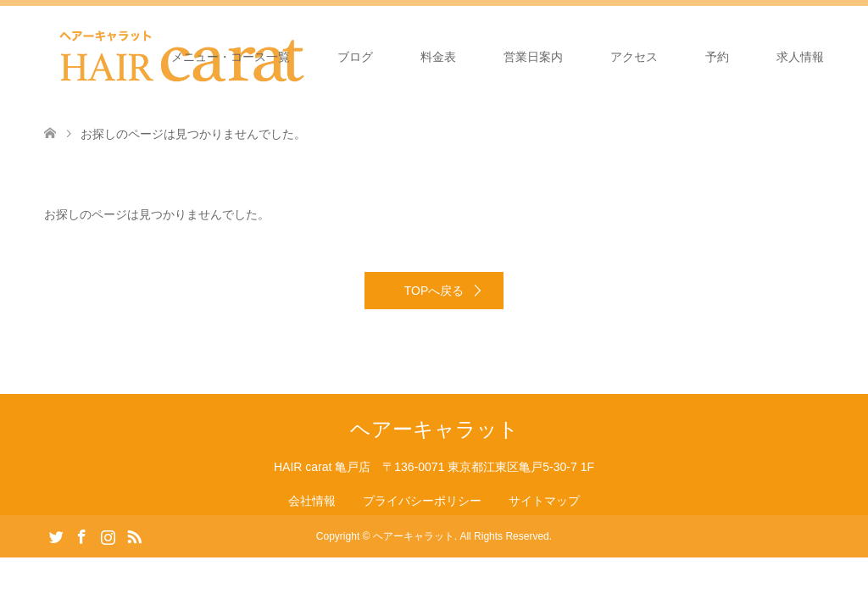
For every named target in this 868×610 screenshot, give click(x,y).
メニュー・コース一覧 (231, 57)
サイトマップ (544, 501)
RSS (134, 535)
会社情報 (312, 501)
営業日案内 (533, 57)
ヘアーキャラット (434, 429)
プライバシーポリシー (422, 501)
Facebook (81, 535)
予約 (717, 57)
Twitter (56, 535)
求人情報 (800, 57)
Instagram (108, 535)
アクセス (634, 57)
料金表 (438, 57)
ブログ (355, 57)
